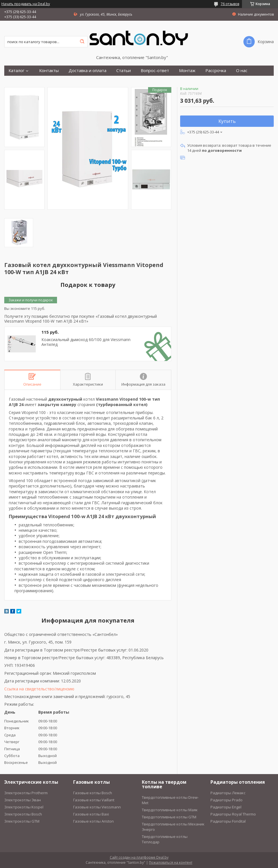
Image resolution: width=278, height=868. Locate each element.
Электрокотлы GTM (22, 821)
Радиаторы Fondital (228, 821)
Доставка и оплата (88, 71)
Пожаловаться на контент (171, 862)
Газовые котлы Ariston (93, 821)
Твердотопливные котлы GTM (169, 817)
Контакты (49, 71)
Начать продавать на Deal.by (26, 4)
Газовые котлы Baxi (91, 814)
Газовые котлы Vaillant (94, 800)
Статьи (124, 71)
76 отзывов (230, 4)
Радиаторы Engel (226, 807)
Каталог (16, 71)
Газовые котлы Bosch (93, 793)
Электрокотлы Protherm (26, 793)
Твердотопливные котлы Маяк (170, 810)
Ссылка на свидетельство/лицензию (39, 689)
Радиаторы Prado (227, 800)
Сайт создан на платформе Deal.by (139, 857)
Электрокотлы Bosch (23, 814)
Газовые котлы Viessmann (97, 807)
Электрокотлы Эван (23, 800)
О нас (242, 71)
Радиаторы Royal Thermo (233, 814)
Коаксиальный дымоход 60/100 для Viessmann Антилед (86, 342)
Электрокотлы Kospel (24, 807)
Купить (227, 121)
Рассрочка (216, 71)
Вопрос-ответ (155, 71)
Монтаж (187, 71)
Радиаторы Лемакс (228, 793)
